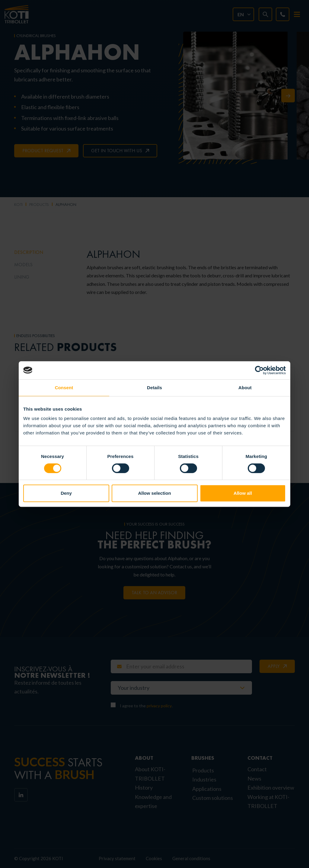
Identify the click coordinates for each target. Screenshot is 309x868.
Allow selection (154, 493)
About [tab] (245, 388)
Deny (66, 493)
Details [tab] (154, 388)
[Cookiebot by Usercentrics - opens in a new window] (259, 370)
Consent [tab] (64, 388)
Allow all (243, 493)
